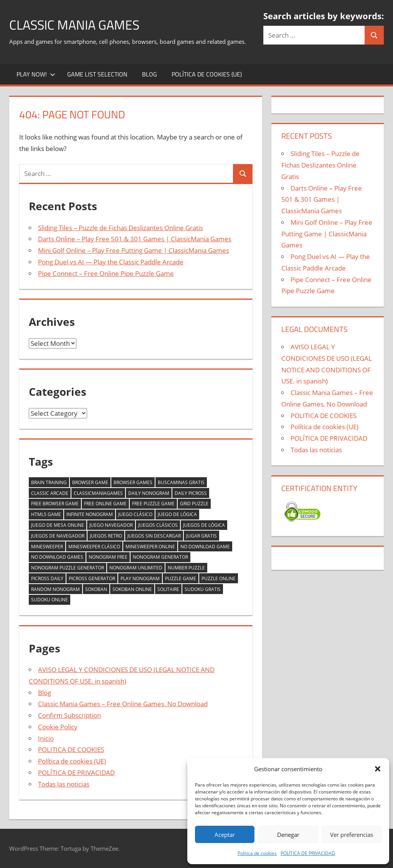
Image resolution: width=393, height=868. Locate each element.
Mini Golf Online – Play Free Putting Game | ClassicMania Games (134, 250)
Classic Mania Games (78, 24)
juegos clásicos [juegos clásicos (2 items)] (158, 525)
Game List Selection (97, 74)
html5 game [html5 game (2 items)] (46, 514)
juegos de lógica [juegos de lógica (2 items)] (204, 525)
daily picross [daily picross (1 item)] (191, 493)
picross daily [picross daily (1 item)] (47, 578)
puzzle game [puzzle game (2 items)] (181, 578)
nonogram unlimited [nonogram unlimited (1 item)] (136, 568)
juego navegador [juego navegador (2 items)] (111, 525)
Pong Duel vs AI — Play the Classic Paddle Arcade (111, 262)
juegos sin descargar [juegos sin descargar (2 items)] (154, 536)
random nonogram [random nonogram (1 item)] (55, 589)
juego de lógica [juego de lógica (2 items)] (177, 514)
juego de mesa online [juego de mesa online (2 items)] (58, 525)
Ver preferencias (352, 835)
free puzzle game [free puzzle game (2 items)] (153, 504)
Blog (149, 74)
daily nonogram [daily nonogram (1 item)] (149, 493)
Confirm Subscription (69, 715)
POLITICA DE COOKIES (71, 749)
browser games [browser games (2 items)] (133, 482)
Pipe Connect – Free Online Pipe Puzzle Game (106, 273)
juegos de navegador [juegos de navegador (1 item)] (58, 536)
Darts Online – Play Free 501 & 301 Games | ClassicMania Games (135, 239)
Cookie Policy (58, 727)
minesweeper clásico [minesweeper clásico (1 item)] (94, 547)
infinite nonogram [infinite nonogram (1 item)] (90, 514)
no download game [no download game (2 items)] (205, 547)
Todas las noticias (64, 784)
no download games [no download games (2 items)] (57, 557)
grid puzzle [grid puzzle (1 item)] (194, 504)
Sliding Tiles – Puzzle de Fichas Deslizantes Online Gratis (121, 228)
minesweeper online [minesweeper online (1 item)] (150, 547)
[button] (378, 769)
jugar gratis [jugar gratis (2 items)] (201, 536)
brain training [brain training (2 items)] (49, 482)
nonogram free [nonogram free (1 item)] (108, 557)
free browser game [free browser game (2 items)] (55, 504)
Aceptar (225, 835)
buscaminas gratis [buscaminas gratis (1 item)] (181, 482)
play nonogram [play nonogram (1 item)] (140, 578)
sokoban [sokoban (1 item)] (96, 589)
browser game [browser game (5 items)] (90, 482)
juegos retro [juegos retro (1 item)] (106, 536)
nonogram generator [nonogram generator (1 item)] (160, 557)
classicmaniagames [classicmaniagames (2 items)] (98, 493)
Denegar (288, 835)
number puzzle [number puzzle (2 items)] (186, 568)
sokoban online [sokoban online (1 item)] (132, 589)
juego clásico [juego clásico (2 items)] (135, 514)
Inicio (46, 738)
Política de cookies (257, 853)
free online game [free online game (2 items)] (105, 504)
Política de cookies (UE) (207, 74)
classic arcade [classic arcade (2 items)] (50, 493)
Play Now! (36, 74)
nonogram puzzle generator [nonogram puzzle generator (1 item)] (68, 568)
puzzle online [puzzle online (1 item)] (219, 578)
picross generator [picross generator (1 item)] (92, 578)
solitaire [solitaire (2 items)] (168, 589)
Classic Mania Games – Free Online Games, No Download (123, 704)
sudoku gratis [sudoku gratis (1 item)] (203, 589)
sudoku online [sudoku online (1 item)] (50, 600)
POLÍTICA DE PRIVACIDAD (308, 853)
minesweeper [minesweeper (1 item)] (47, 547)
